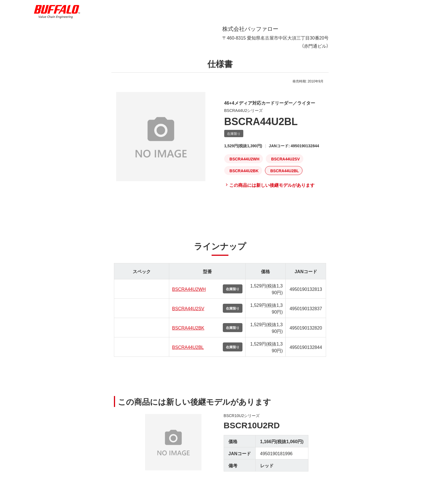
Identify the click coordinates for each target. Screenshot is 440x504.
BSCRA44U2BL (188, 351)
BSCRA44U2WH (189, 293)
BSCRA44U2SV (188, 313)
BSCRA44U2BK (188, 332)
